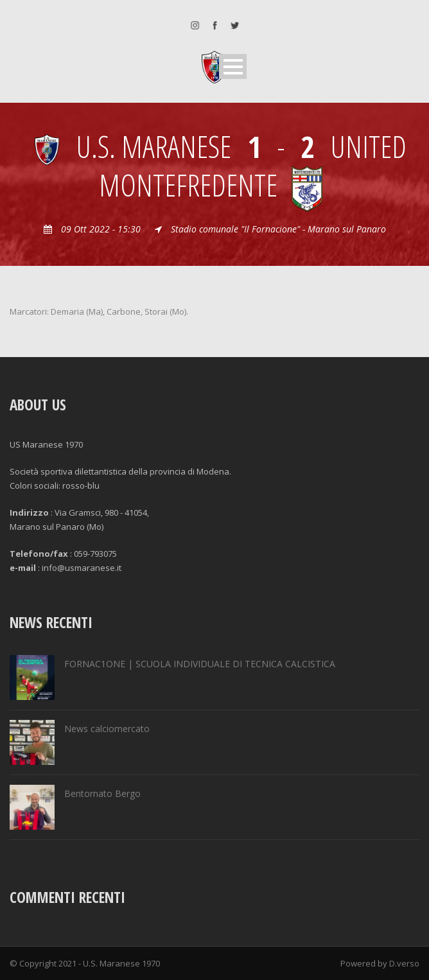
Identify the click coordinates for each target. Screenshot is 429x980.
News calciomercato (107, 729)
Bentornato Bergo (102, 793)
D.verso (404, 963)
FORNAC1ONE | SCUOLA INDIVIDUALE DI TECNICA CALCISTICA (200, 664)
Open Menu (233, 66)
